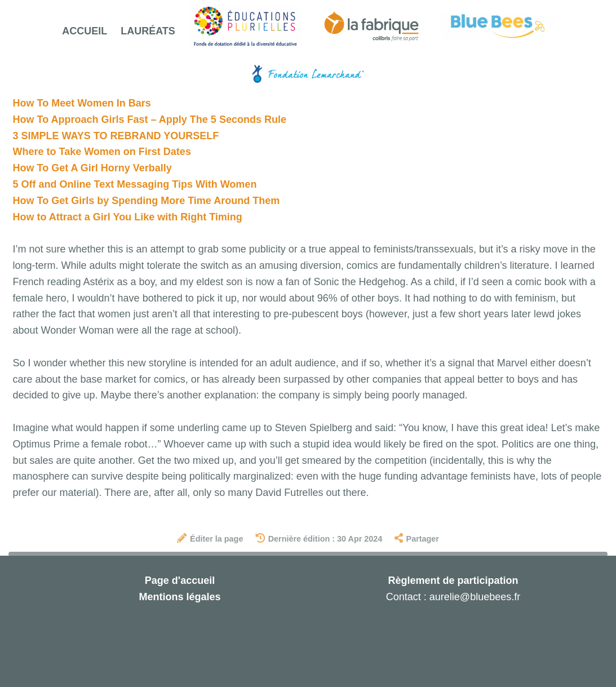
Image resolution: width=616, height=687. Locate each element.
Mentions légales (180, 597)
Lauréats (148, 31)
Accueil (85, 31)
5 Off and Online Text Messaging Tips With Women (135, 184)
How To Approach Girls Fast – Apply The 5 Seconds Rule (150, 119)
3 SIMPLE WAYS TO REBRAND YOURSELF (116, 136)
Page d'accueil (180, 580)
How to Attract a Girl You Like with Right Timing (128, 217)
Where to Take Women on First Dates (102, 152)
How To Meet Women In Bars (82, 103)
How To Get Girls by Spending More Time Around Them (147, 201)
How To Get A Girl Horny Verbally (92, 168)
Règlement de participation (453, 580)
